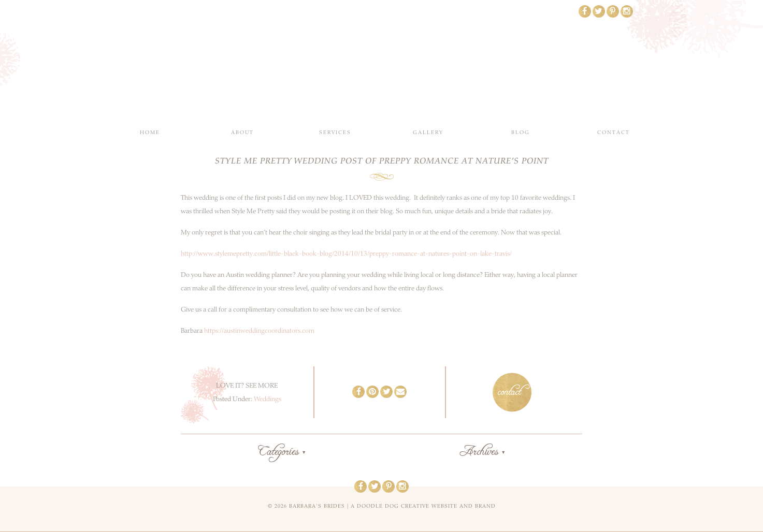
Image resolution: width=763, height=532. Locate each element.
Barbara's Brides (382, 62)
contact (509, 392)
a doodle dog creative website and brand (423, 506)
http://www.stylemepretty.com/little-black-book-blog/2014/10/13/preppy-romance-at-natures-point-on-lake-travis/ (346, 254)
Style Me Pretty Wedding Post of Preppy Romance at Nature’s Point (382, 161)
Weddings (268, 399)
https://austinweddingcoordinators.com (259, 331)
